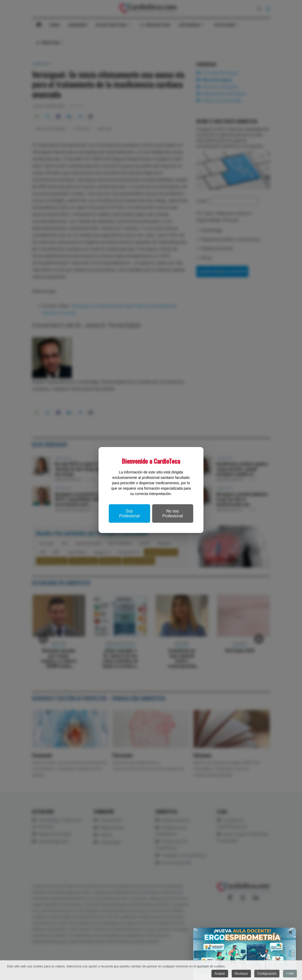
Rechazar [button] (241, 974)
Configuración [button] (267, 974)
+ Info (290, 974)
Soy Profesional (129, 513)
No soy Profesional (173, 513)
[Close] (290, 932)
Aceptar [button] (220, 974)
